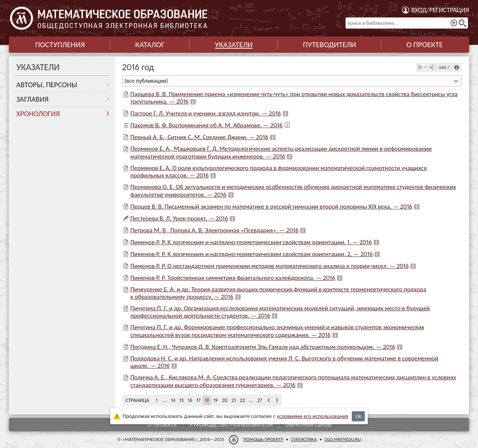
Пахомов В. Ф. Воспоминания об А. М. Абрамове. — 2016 (206, 125)
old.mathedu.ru (343, 439)
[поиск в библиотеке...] (407, 23)
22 (243, 400)
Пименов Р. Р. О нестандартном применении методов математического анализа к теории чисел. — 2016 (269, 266)
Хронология (38, 114)
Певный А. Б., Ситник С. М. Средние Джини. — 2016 (199, 137)
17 (198, 400)
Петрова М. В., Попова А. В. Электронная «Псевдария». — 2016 (214, 230)
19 (216, 400)
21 (234, 400)
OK (358, 416)
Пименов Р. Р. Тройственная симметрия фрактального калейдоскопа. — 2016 (233, 278)
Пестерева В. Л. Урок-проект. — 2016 (179, 218)
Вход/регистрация (440, 10)
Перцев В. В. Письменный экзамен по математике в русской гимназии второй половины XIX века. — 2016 (271, 207)
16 (190, 400)
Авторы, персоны (47, 85)
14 (173, 400)
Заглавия (32, 99)
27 (260, 400)
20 (225, 400)
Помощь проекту (263, 439)
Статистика (304, 439)
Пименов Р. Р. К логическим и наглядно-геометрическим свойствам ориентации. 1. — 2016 (251, 242)
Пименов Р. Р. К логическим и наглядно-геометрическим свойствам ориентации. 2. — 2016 (251, 254)
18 (207, 400)
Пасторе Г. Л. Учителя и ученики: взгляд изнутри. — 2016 (206, 113)
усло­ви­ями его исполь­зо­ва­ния (313, 416)
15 (181, 400)
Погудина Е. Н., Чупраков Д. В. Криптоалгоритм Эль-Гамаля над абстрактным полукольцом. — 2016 (263, 347)
